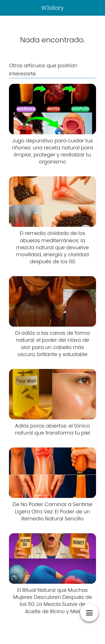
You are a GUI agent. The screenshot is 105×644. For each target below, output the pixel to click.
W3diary (53, 8)
